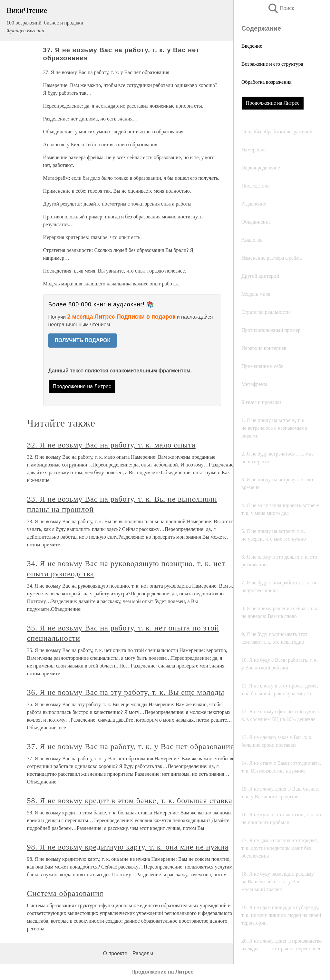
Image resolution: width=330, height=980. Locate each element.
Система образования (65, 893)
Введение (252, 46)
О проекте (115, 953)
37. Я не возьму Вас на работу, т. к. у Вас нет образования (131, 746)
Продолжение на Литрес (273, 103)
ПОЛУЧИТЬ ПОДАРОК (83, 340)
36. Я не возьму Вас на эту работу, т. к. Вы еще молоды (126, 692)
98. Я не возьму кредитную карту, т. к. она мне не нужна (128, 847)
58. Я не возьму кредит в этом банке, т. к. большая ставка (130, 801)
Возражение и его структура (272, 64)
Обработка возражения (267, 82)
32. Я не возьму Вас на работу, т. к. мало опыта (111, 445)
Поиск (281, 8)
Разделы (143, 953)
